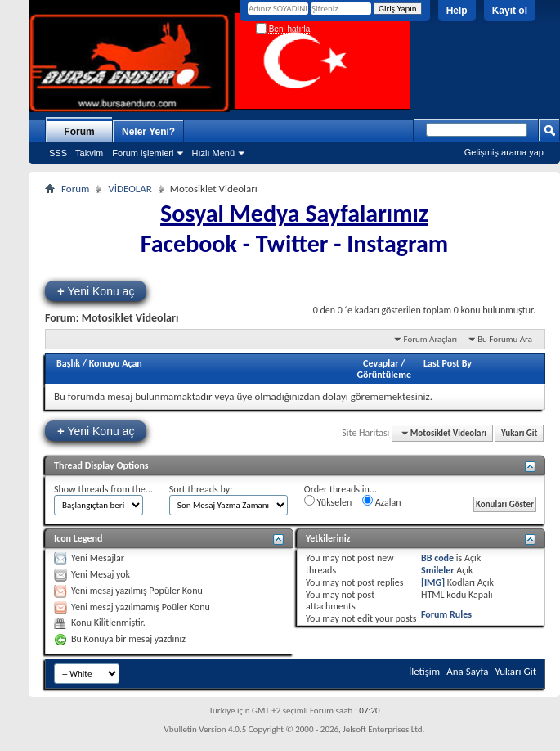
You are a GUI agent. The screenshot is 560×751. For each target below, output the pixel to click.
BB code (437, 558)
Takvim (89, 153)
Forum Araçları (430, 339)
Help (457, 11)
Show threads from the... (103, 489)
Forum (79, 132)
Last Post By (448, 363)
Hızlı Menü (213, 153)
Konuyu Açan (116, 363)
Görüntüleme (384, 375)
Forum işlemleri (143, 153)
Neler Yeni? (148, 132)
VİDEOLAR (130, 189)
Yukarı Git (519, 433)
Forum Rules (446, 614)
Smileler (438, 570)
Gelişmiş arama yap (504, 152)
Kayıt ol (510, 11)
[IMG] (433, 582)
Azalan (382, 501)
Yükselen (328, 501)
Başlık (68, 363)
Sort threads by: (201, 489)
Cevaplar (381, 363)
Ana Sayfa (467, 671)
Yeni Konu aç (96, 291)
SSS (58, 153)
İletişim (424, 671)
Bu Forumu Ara (505, 339)
